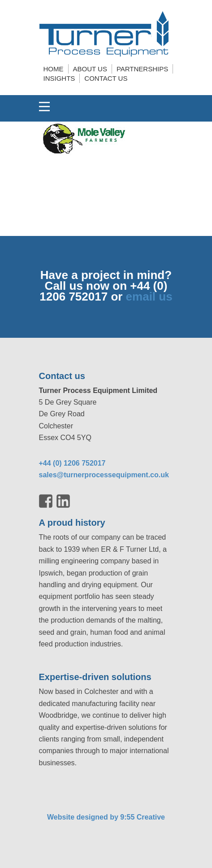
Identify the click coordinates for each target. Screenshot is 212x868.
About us (90, 69)
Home (54, 69)
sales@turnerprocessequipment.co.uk (104, 475)
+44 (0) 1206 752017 (72, 463)
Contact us (106, 78)
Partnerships (142, 69)
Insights (59, 78)
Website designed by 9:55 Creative (106, 817)
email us (149, 297)
